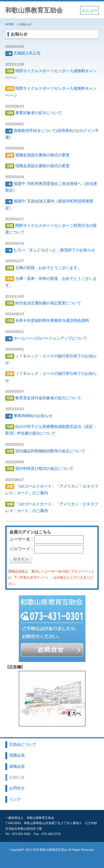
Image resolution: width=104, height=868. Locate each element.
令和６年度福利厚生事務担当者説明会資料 (47, 321)
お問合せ (17, 788)
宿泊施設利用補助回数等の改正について (45, 451)
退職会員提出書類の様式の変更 (37, 155)
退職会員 (17, 767)
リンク (15, 799)
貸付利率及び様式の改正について (39, 469)
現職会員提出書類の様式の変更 (37, 166)
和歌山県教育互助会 (34, 10)
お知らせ (17, 777)
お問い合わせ (52, 650)
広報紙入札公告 (23, 53)
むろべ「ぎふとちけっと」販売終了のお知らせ (50, 250)
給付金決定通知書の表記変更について (43, 303)
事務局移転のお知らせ (29, 416)
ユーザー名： (22, 539)
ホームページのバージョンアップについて (46, 338)
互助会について (23, 745)
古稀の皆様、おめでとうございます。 (43, 268)
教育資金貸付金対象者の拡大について (43, 398)
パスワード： (22, 549)
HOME (10, 24)
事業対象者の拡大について (34, 113)
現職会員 (17, 755)
